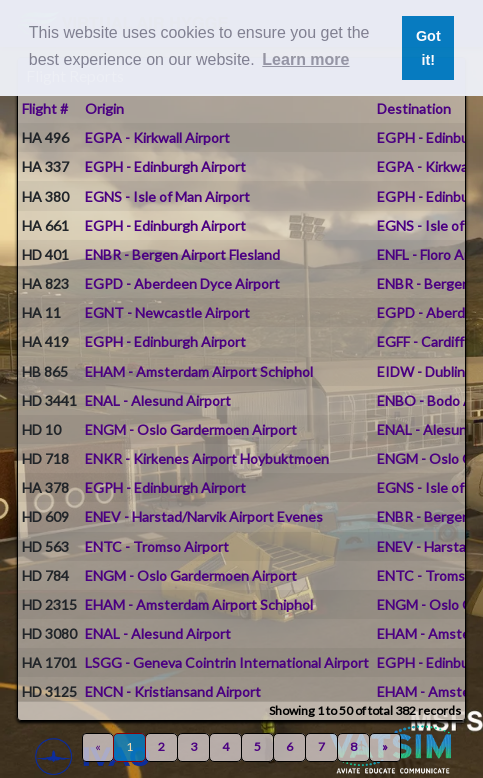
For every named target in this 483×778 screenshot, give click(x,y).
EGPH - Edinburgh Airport (165, 166)
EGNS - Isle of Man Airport (167, 196)
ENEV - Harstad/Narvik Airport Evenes (204, 516)
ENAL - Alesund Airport (158, 400)
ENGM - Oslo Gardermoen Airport (191, 429)
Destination (414, 108)
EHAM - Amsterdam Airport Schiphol (199, 371)
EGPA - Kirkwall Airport (157, 137)
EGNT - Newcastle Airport (167, 312)
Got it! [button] (428, 48)
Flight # (45, 108)
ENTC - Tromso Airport (157, 546)
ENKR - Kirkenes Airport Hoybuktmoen (207, 458)
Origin (104, 108)
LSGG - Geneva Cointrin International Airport (227, 662)
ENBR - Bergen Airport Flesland (182, 254)
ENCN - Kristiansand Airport (173, 691)
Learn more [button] (305, 59)
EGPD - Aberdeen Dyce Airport (182, 283)
